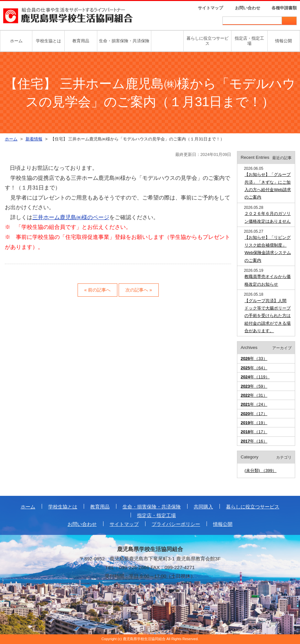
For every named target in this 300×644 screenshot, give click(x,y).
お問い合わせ (248, 8)
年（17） (254, 414)
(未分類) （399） (260, 470)
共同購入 (203, 507)
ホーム (16, 41)
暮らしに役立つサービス (208, 41)
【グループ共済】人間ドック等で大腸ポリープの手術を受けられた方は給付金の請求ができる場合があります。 (268, 316)
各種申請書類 (284, 8)
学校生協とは (48, 41)
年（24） (254, 404)
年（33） (254, 358)
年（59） (254, 386)
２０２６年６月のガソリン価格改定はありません (268, 217)
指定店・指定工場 (249, 41)
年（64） (254, 368)
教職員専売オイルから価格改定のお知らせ (268, 280)
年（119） (255, 377)
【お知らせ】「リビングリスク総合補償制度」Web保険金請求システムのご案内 (268, 249)
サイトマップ (210, 8)
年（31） (254, 395)
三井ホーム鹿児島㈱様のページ (71, 217)
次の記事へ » (139, 290)
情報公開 (284, 41)
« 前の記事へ (98, 290)
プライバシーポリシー (176, 524)
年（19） (254, 423)
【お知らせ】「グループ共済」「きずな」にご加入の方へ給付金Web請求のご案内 (268, 186)
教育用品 (81, 41)
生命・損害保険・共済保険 (124, 41)
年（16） (254, 441)
